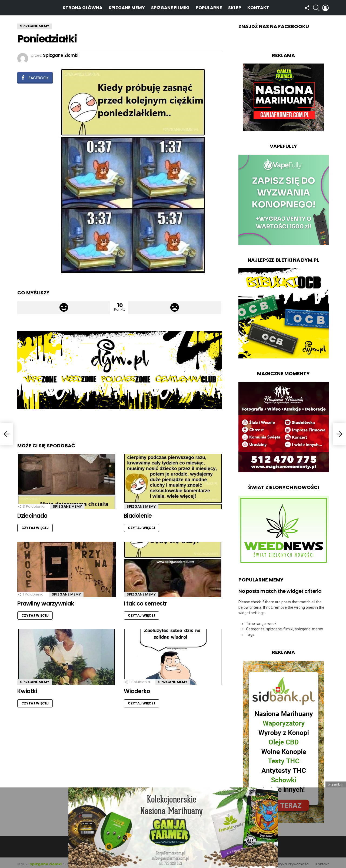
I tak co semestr (145, 601)
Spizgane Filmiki (170, 6)
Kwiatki (27, 688)
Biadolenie (138, 513)
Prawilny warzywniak (46, 601)
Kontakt (258, 6)
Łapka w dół (174, 304)
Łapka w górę (64, 304)
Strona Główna (83, 6)
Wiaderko (137, 688)
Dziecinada (32, 513)
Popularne (209, 6)
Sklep (235, 6)
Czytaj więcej (35, 525)
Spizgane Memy (127, 6)
